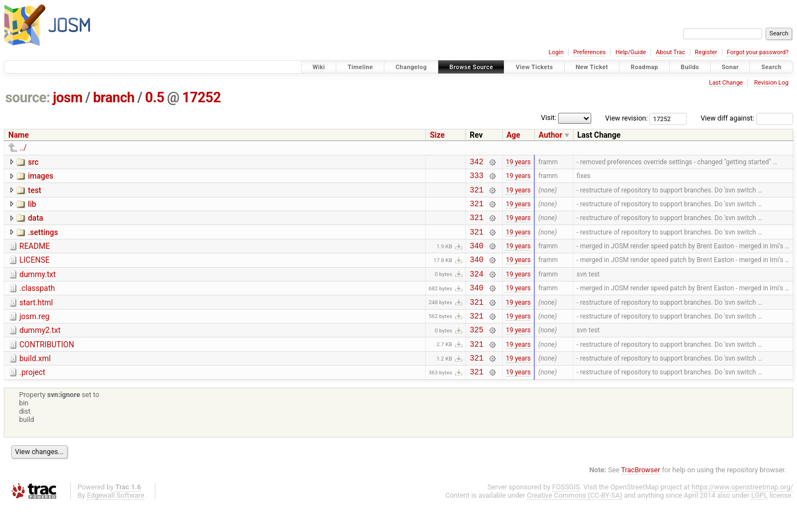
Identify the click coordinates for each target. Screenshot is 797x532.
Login (556, 52)
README (35, 256)
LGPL (759, 522)
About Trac (671, 52)
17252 (201, 98)
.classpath (37, 303)
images (40, 178)
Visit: (549, 118)
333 (476, 178)
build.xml (35, 382)
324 (476, 288)
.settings (43, 241)
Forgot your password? (758, 52)
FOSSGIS (566, 513)
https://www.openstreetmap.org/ (742, 513)
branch (114, 98)
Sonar (730, 67)
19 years (519, 163)
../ (23, 148)
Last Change (726, 83)
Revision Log (771, 83)
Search (771, 67)
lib (32, 209)
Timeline (360, 67)
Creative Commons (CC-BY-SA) (575, 522)
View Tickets (534, 67)
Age (514, 135)
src (33, 162)
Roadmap (644, 67)
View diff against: (747, 118)
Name (19, 135)
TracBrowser (641, 496)
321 (476, 194)
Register (706, 52)
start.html (36, 319)
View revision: (626, 118)
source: (28, 98)
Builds (690, 67)
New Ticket (592, 67)
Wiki (319, 67)
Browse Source (472, 67)
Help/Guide (631, 52)
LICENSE (35, 272)
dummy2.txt (40, 350)
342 (476, 163)
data (35, 225)
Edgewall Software (116, 522)
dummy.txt (38, 288)
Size (437, 135)
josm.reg (34, 335)
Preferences (589, 52)
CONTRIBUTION (47, 366)
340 (476, 257)
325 (476, 351)
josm (67, 98)
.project (32, 397)
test (34, 194)
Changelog (411, 67)
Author (551, 135)
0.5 (155, 98)
